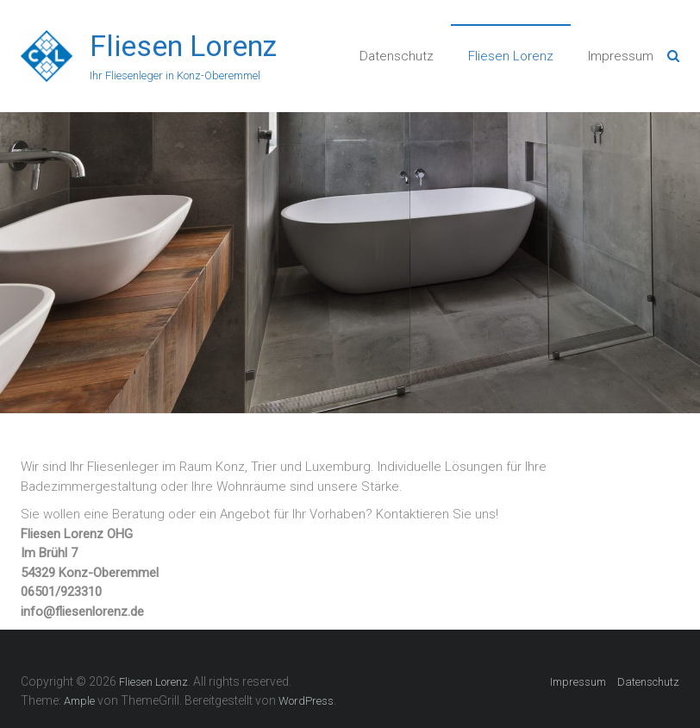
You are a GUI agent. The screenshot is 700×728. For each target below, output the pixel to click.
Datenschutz (397, 56)
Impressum (621, 56)
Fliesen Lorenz (183, 46)
